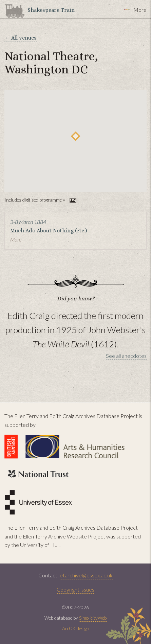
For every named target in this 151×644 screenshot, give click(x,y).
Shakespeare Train (51, 10)
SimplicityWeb (93, 618)
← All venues (21, 38)
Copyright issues (75, 589)
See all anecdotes (126, 356)
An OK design (76, 628)
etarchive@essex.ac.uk (86, 575)
